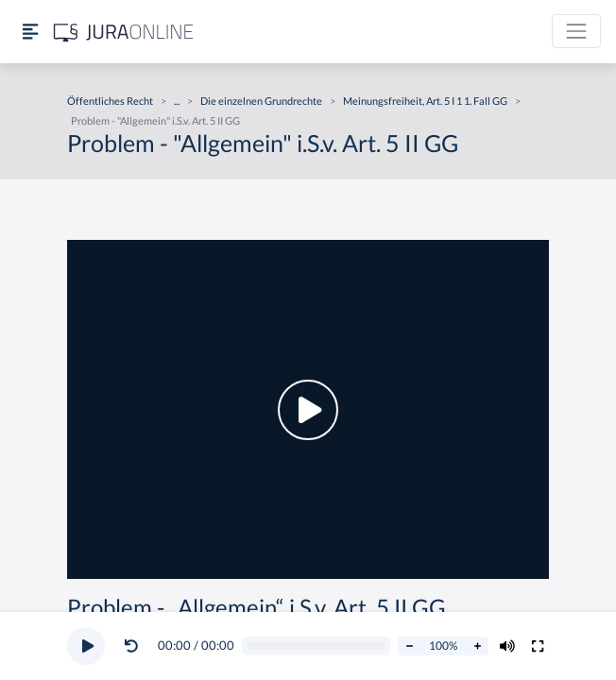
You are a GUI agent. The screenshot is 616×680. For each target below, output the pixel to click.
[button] (135, 646)
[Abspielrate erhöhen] (477, 646)
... (177, 101)
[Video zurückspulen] (131, 646)
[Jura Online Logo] (124, 32)
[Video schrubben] (317, 646)
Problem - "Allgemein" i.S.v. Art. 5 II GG (155, 120)
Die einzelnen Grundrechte (261, 101)
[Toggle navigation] (576, 31)
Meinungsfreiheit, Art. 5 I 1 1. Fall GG (425, 101)
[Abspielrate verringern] (409, 646)
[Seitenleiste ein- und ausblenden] (30, 32)
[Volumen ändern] (507, 646)
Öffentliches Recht (110, 101)
